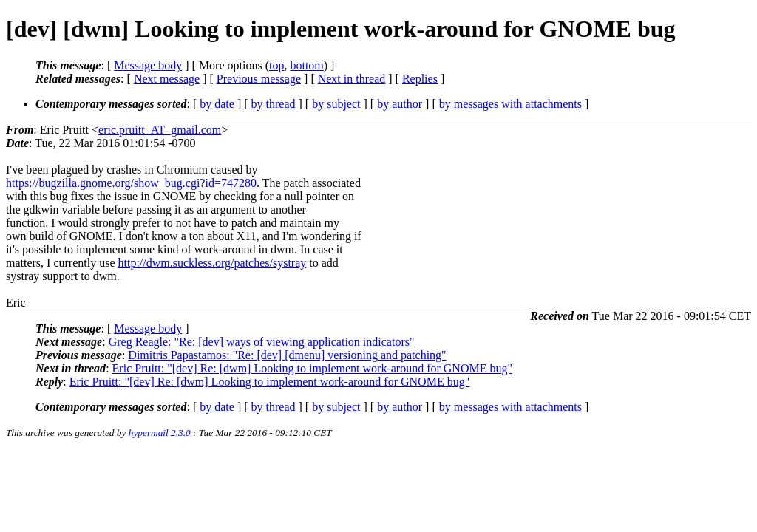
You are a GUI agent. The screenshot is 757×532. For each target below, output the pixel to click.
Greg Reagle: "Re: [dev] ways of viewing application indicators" (262, 342)
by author (400, 104)
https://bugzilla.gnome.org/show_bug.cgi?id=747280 (131, 183)
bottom (306, 65)
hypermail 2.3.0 (160, 433)
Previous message (259, 79)
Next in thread (352, 79)
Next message (167, 79)
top (276, 65)
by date (217, 104)
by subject (336, 104)
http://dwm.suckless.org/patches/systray (213, 263)
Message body (148, 65)
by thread (274, 104)
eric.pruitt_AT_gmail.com (160, 130)
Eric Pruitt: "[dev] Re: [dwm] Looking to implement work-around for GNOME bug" (312, 368)
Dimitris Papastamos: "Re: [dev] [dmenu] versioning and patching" (287, 355)
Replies (420, 79)
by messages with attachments (510, 104)
